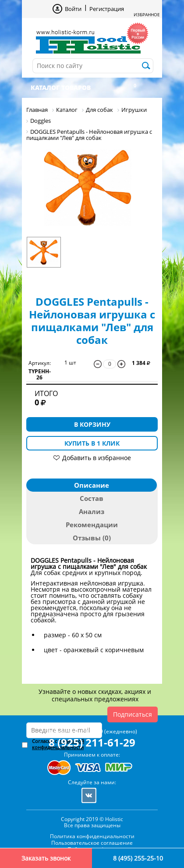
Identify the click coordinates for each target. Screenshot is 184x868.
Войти (73, 9)
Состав (92, 498)
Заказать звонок (46, 858)
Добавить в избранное (97, 458)
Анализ (92, 511)
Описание (92, 485)
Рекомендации (92, 525)
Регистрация (107, 9)
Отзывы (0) (92, 538)
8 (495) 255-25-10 (138, 858)
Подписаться (133, 714)
